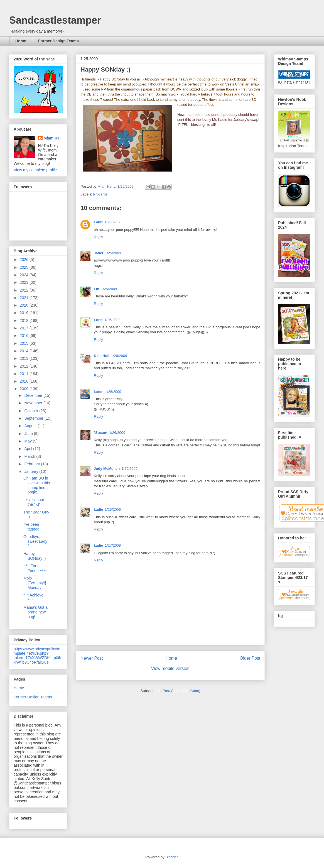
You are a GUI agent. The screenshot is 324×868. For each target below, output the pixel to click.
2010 (25, 381)
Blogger (171, 857)
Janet (99, 253)
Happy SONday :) (35, 556)
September (34, 418)
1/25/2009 (112, 222)
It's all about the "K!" (34, 502)
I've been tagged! (32, 527)
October (32, 411)
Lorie (98, 320)
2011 (25, 374)
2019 (25, 313)
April (29, 449)
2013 (25, 358)
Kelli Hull (102, 356)
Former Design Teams (58, 41)
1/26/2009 (112, 320)
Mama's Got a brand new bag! (35, 612)
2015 (25, 343)
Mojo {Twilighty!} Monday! (35, 583)
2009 (25, 389)
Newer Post (92, 658)
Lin (97, 289)
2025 (25, 267)
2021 (25, 298)
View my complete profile (35, 170)
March (30, 456)
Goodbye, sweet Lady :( (36, 541)
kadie (98, 509)
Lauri (98, 222)
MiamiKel (52, 138)
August (31, 426)
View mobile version (170, 668)
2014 (25, 351)
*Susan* (101, 433)
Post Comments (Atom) (181, 691)
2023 (25, 282)
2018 (25, 321)
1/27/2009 (113, 545)
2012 (25, 366)
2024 (25, 275)
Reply (98, 237)
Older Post (250, 658)
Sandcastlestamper (55, 20)
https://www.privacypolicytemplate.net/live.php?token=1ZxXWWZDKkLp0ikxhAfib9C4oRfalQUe (37, 656)
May (28, 441)
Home (21, 41)
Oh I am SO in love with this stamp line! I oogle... (37, 485)
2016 (25, 336)
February (33, 464)
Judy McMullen (107, 469)
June (29, 434)
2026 (25, 260)
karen (99, 392)
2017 (25, 328)
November (34, 403)
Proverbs (100, 194)
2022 (25, 290)
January (32, 471)
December (34, 395)
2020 (25, 305)
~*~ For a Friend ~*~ (35, 568)
